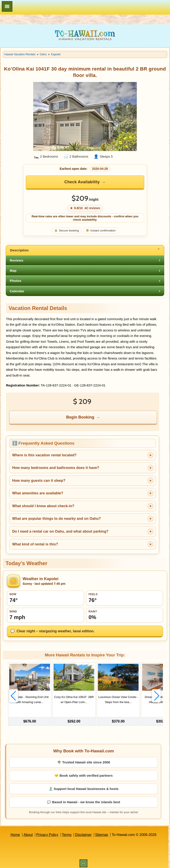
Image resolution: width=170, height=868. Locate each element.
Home (15, 832)
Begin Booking (80, 417)
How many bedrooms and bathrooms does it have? (56, 468)
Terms (67, 832)
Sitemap (102, 832)
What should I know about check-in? (43, 506)
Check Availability (82, 182)
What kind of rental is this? (35, 544)
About (28, 832)
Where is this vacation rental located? (44, 455)
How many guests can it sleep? (39, 481)
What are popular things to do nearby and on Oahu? (56, 519)
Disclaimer (83, 832)
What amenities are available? (38, 493)
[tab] (85, 250)
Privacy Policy (47, 832)
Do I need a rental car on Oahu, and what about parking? (60, 531)
